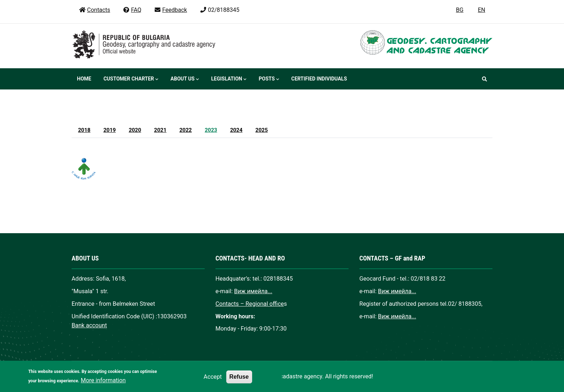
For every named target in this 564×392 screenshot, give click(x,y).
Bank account (89, 325)
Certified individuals (319, 79)
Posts (269, 79)
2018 (84, 130)
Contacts (94, 10)
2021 (160, 130)
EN (481, 10)
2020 (135, 130)
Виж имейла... (253, 291)
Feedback (170, 10)
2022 (186, 130)
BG (460, 10)
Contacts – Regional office (250, 304)
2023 (211, 130)
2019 (109, 130)
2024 (236, 130)
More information (103, 385)
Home (84, 79)
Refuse (239, 382)
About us (185, 79)
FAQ (132, 10)
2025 (261, 130)
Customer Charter (131, 79)
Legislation (229, 79)
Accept (213, 382)
